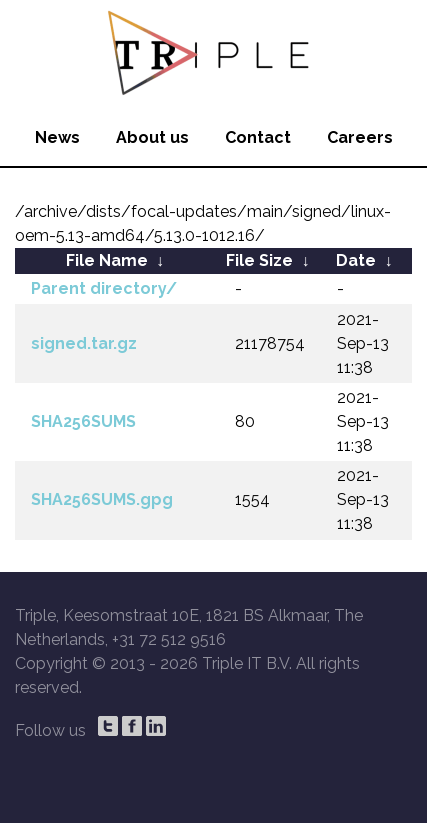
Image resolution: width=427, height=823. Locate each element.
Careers (360, 137)
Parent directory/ (104, 288)
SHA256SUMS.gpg (102, 499)
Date (356, 260)
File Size (259, 260)
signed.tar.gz (84, 343)
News (57, 137)
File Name (107, 260)
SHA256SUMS (83, 421)
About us (152, 137)
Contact (258, 137)
